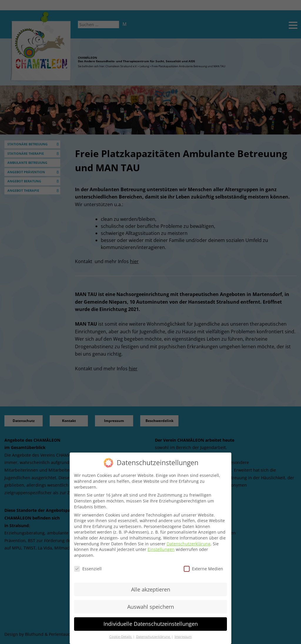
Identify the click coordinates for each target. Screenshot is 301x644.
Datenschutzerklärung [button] (153, 637)
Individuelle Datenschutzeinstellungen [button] (151, 624)
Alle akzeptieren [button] (151, 589)
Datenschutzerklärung (189, 544)
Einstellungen (161, 549)
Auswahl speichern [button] (151, 607)
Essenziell (88, 569)
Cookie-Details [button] (121, 637)
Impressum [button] (183, 637)
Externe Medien (203, 569)
